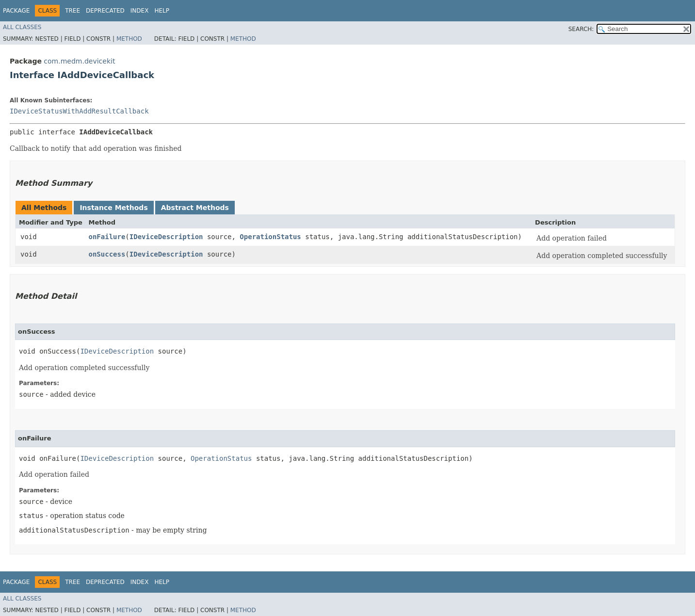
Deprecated (105, 11)
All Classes (22, 27)
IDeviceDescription (166, 237)
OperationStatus (270, 237)
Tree (73, 11)
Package (16, 11)
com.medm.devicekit (79, 61)
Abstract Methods (195, 208)
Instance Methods (113, 208)
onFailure (107, 237)
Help (162, 11)
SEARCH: (581, 29)
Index (140, 11)
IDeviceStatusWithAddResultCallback (79, 111)
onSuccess (107, 254)
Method (129, 39)
